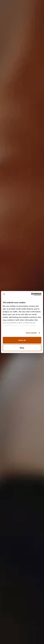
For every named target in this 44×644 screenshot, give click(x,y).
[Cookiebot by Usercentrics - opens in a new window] (31, 294)
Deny (22, 348)
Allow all (22, 340)
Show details (31, 333)
